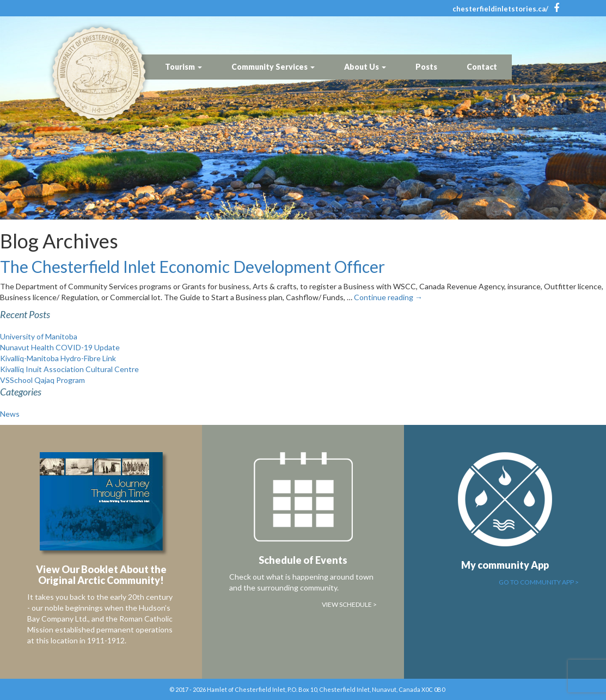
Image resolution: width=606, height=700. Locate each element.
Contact (482, 67)
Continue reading (388, 297)
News (10, 414)
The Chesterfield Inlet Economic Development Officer (192, 266)
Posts (426, 67)
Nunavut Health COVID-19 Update (60, 347)
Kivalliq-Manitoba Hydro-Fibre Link (58, 358)
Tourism (183, 67)
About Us (365, 67)
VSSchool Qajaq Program (42, 380)
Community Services (273, 67)
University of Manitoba (39, 336)
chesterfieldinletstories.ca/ (500, 9)
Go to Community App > (539, 582)
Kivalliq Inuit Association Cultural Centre (69, 369)
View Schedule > (349, 604)
